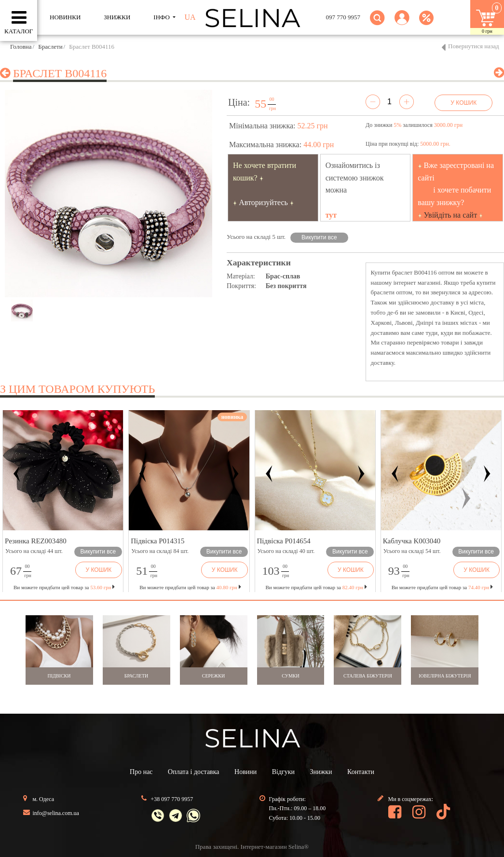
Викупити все (319, 237)
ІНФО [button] (162, 17)
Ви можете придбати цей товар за (190, 587)
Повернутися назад (474, 46)
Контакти (361, 772)
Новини (245, 772)
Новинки (65, 17)
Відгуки (283, 772)
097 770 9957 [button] (343, 17)
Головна (21, 47)
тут (331, 215)
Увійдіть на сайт (451, 215)
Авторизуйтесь (263, 202)
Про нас (141, 772)
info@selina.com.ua (56, 813)
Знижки (321, 772)
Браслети (50, 47)
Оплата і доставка (193, 772)
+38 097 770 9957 (172, 799)
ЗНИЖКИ (117, 17)
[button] (402, 23)
